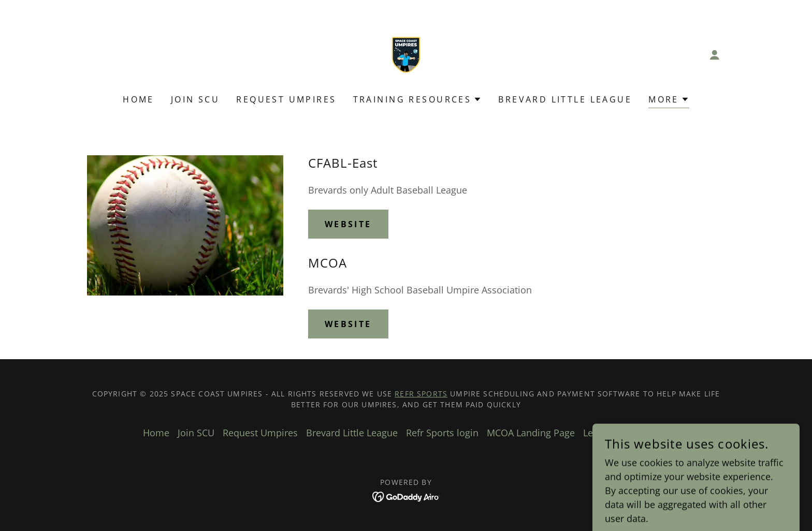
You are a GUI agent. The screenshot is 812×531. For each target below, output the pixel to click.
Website (348, 224)
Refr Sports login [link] (442, 433)
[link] (406, 54)
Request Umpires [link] (286, 99)
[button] (715, 55)
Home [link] (139, 99)
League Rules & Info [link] (626, 433)
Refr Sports (421, 394)
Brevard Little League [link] (565, 99)
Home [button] (156, 433)
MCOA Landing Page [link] (531, 433)
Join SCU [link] (195, 99)
